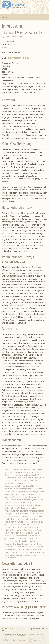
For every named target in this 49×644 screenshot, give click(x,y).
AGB (13, 640)
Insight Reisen (12, 629)
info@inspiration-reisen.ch (18, 58)
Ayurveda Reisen (20, 636)
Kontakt (5, 640)
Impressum (22, 640)
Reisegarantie (35, 640)
